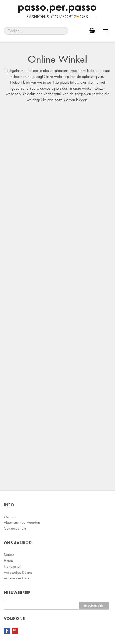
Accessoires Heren (17, 578)
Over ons (11, 517)
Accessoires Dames (18, 572)
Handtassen (13, 566)
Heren (8, 561)
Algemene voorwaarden (22, 522)
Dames (9, 555)
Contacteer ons (15, 528)
